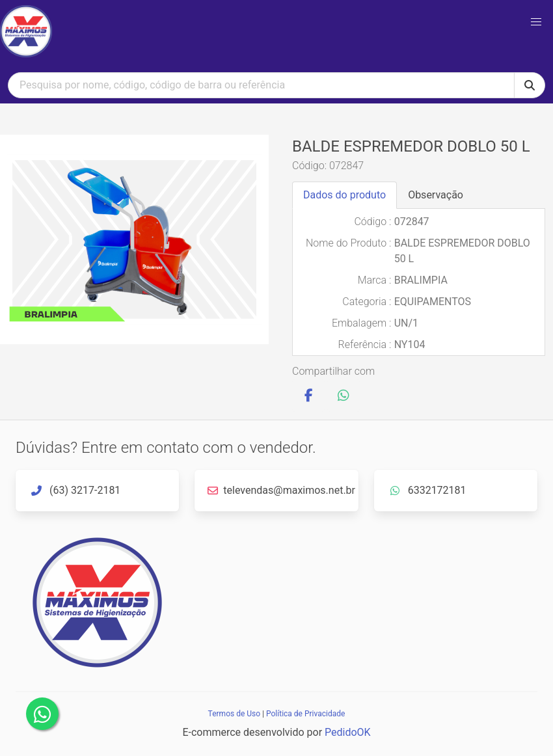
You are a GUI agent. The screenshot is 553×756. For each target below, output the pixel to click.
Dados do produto (344, 195)
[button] (536, 22)
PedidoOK (348, 732)
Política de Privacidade (305, 714)
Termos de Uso (234, 714)
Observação (436, 195)
